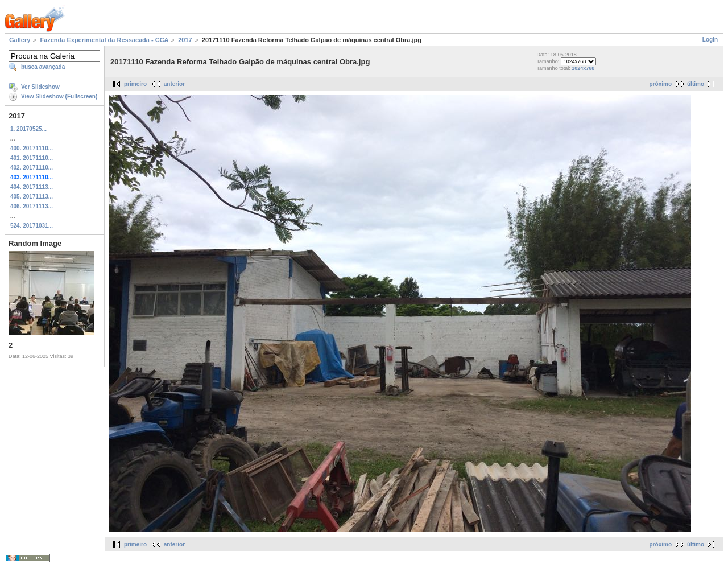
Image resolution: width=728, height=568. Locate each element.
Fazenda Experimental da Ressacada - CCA (104, 40)
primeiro (135, 84)
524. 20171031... (32, 226)
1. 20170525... (28, 129)
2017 (185, 40)
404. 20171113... (32, 187)
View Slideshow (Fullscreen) (59, 96)
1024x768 (583, 68)
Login (710, 40)
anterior (174, 84)
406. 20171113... (32, 206)
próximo (661, 84)
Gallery (20, 40)
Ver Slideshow (40, 87)
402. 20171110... (32, 168)
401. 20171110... (32, 158)
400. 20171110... (32, 148)
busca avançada (43, 67)
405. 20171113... (32, 197)
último (696, 84)
